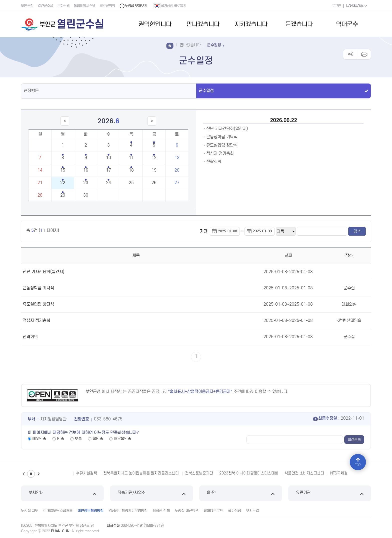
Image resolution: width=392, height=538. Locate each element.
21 (40, 183)
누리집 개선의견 (187, 511)
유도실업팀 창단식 (222, 145)
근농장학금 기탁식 (222, 137)
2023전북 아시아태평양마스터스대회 (249, 473)
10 (108, 158)
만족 (60, 439)
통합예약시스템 (84, 6)
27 (177, 183)
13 (177, 158)
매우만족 (39, 439)
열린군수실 (45, 6)
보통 (78, 439)
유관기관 (330, 493)
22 (63, 183)
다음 (38, 474)
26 (154, 183)
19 (154, 170)
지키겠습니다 (251, 24)
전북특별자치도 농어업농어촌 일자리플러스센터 (141, 473)
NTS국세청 (339, 473)
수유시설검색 (86, 473)
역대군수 (347, 24)
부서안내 (62, 493)
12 (154, 158)
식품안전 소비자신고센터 (304, 473)
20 (177, 170)
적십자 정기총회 (220, 154)
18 (131, 170)
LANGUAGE (357, 6)
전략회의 (214, 162)
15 (63, 170)
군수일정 (206, 91)
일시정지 (31, 474)
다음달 (152, 125)
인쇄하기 (364, 54)
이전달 (65, 125)
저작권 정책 (161, 511)
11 (131, 158)
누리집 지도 (30, 511)
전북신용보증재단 (199, 473)
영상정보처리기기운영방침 (128, 511)
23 (86, 183)
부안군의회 (107, 6)
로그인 (336, 6)
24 (108, 183)
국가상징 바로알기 (170, 6)
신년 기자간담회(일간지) (227, 129)
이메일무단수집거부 (58, 511)
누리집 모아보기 (133, 6)
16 (86, 170)
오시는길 (252, 511)
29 (63, 195)
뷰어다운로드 (213, 511)
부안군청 (27, 6)
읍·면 (241, 493)
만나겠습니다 (203, 24)
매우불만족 (122, 439)
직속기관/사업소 (151, 493)
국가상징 (234, 511)
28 (40, 195)
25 (131, 183)
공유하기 (350, 54)
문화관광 (63, 6)
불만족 (98, 439)
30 (86, 195)
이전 (23, 474)
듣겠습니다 (299, 24)
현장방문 (31, 91)
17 (108, 170)
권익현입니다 (155, 24)
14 (40, 170)
